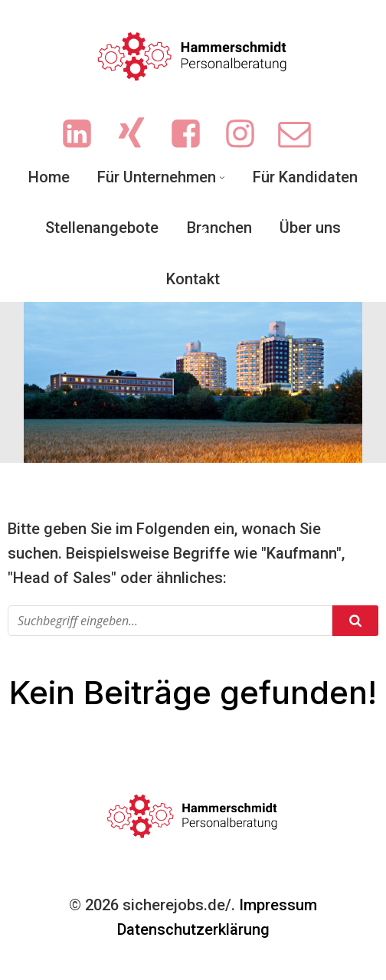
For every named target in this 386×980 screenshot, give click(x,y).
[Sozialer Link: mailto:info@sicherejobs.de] (302, 134)
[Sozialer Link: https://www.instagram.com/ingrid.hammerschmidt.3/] (248, 134)
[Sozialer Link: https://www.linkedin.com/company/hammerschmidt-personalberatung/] (85, 134)
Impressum (278, 905)
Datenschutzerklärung (193, 929)
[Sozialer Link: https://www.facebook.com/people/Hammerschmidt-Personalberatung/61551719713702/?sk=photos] (193, 134)
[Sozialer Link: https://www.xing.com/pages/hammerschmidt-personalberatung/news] (139, 134)
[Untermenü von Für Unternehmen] (222, 177)
